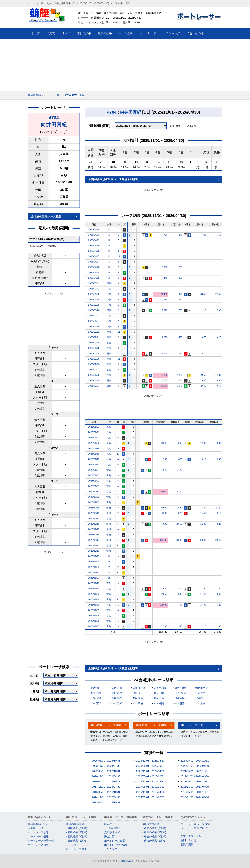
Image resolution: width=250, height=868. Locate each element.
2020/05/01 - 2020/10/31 (150, 776)
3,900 (203, 540)
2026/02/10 (94, 343)
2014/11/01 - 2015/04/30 (106, 797)
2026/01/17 (94, 465)
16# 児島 (159, 698)
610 (204, 459)
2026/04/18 (94, 251)
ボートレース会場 (115, 841)
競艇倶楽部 (34, 95)
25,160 (164, 540)
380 (180, 626)
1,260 (179, 443)
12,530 (164, 605)
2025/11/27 (94, 572)
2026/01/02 (94, 481)
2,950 (203, 375)
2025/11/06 (94, 616)
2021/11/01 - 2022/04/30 (150, 771)
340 (219, 235)
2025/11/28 (94, 567)
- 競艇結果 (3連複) (77, 832)
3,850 (203, 294)
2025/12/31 (94, 491)
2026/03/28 (94, 310)
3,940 (164, 443)
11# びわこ (181, 693)
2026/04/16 (94, 267)
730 (165, 235)
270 (180, 235)
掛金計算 (109, 836)
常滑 (109, 508)
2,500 (203, 386)
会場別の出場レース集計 (46, 216)
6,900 (164, 513)
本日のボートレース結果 (106, 725)
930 (219, 443)
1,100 (203, 443)
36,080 (164, 491)
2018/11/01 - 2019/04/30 (150, 781)
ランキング (111, 849)
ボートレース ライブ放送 (195, 824)
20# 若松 (117, 703)
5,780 (179, 491)
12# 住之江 (202, 693)
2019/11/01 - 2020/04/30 (195, 776)
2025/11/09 (94, 594)
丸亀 (109, 386)
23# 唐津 (180, 703)
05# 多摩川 (181, 688)
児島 (109, 332)
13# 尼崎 (96, 698)
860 (219, 594)
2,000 (165, 267)
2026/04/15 (94, 272)
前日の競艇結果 (151, 824)
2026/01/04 (94, 470)
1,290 (165, 337)
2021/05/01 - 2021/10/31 (195, 771)
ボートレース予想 (192, 725)
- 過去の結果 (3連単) (154, 828)
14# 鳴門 (117, 698)
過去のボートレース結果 (151, 725)
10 (119, 316)
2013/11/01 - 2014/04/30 (195, 797)
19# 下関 (96, 703)
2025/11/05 (94, 626)
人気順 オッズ (36, 828)
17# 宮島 (180, 698)
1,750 (218, 589)
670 (165, 299)
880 (219, 380)
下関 (109, 283)
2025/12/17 (94, 518)
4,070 (164, 470)
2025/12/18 (94, 508)
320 (180, 299)
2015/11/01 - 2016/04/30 (150, 792)
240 (219, 353)
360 (219, 459)
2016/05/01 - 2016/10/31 (106, 792)
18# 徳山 (200, 698)
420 (219, 337)
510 (219, 513)
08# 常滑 (117, 693)
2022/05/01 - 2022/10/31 (106, 771)
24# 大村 (200, 703)
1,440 (203, 594)
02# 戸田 (117, 688)
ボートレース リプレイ (194, 828)
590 (219, 310)
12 (119, 256)
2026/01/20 (94, 438)
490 (180, 337)
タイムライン (74, 845)
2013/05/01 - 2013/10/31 (106, 802)
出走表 (108, 824)
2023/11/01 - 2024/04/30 (106, 766)
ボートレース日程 (38, 845)
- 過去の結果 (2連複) (154, 841)
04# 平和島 (160, 688)
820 (219, 524)
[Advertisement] (125, 65)
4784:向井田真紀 (75, 95)
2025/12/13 (94, 545)
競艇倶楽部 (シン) (38, 824)
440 (165, 278)
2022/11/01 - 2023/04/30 (195, 766)
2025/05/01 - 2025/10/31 (106, 761)
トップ (35, 33)
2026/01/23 (94, 386)
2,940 (218, 540)
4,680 (164, 589)
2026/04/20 (94, 229)
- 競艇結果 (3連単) (77, 828)
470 (204, 337)
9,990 (164, 508)
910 (204, 310)
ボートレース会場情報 (41, 841)
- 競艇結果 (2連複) (77, 841)
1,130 (203, 524)
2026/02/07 (94, 370)
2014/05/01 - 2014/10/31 (150, 797)
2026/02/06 (94, 375)
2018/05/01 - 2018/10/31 (195, 781)
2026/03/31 (94, 283)
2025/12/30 (94, 497)
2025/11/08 (94, 599)
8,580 (165, 380)
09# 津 (137, 693)
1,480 (203, 605)
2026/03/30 (94, 294)
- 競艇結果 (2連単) (77, 836)
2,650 (179, 524)
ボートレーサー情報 (116, 845)
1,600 (203, 380)
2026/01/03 (94, 475)
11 (119, 332)
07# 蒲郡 (96, 693)
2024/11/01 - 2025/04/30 (150, 761)
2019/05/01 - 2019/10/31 (106, 781)
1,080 (180, 380)
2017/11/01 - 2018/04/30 (106, 787)
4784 (54, 118)
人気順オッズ (112, 832)
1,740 (164, 459)
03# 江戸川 (139, 688)
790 (180, 605)
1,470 (179, 470)
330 (204, 235)
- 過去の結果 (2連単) (154, 836)
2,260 (180, 375)
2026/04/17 (94, 256)
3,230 (203, 508)
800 (180, 589)
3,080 (179, 540)
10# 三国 (159, 693)
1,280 (165, 353)
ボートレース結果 (76, 849)
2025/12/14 (94, 540)
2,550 (164, 594)
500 (180, 594)
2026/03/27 (94, 316)
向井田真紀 (54, 125)
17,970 (164, 386)
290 (180, 353)
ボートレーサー (53, 95)
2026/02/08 (94, 359)
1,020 (179, 513)
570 (219, 386)
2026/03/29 (94, 299)
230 (180, 267)
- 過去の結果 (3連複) (154, 832)
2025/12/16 (94, 524)
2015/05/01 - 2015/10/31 (195, 792)
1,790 (203, 589)
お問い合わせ (188, 840)
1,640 (180, 386)
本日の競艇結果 (75, 824)
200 (219, 626)
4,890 (164, 524)
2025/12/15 (94, 529)
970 (180, 294)
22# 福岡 (159, 703)
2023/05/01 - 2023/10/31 (150, 766)
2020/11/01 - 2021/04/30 (106, 776)
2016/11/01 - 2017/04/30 (195, 787)
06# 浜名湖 (202, 688)
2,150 (218, 294)
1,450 (203, 513)
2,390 (165, 310)
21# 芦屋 (138, 703)
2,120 (218, 508)
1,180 (218, 375)
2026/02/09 (94, 353)
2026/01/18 (94, 454)
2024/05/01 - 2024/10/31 (195, 761)
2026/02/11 (94, 332)
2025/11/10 (94, 583)
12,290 (164, 375)
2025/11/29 (94, 556)
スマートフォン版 (191, 836)
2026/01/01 (94, 486)
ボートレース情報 (38, 836)
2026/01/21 (94, 432)
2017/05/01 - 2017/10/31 (150, 787)
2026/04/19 (94, 240)
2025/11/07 (94, 610)
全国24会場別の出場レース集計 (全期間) (113, 179)
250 (180, 278)
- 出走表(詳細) (112, 828)
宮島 (109, 470)
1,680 (179, 508)
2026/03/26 (94, 326)
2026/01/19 (94, 448)
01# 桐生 (96, 688)
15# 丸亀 (138, 698)
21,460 (164, 294)
